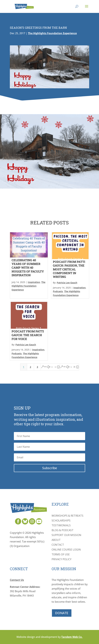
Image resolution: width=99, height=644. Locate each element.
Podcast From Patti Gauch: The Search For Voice (28, 335)
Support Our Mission (66, 535)
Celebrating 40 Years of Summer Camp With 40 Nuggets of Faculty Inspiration (28, 268)
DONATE (62, 613)
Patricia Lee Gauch (67, 283)
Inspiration (34, 282)
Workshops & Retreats (67, 516)
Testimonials (61, 526)
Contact (58, 545)
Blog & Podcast (63, 531)
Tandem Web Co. (72, 637)
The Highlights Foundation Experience (52, 33)
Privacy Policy (62, 560)
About (56, 540)
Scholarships (61, 521)
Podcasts (58, 291)
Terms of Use (61, 555)
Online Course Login (66, 550)
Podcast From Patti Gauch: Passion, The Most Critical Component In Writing (69, 269)
